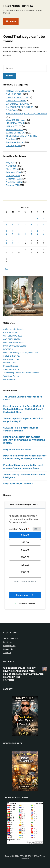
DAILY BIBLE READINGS (18, 104)
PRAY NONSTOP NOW (18, 6)
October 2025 (13, 185)
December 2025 (14, 179)
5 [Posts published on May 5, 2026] (19, 225)
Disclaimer (8, 642)
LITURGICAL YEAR (15, 123)
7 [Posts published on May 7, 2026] (31, 225)
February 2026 (13, 172)
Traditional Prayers (15, 142)
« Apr (6, 269)
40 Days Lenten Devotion (19, 91)
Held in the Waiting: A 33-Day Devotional (26, 113)
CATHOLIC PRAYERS (16, 101)
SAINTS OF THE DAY (16, 133)
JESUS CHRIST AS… (16, 120)
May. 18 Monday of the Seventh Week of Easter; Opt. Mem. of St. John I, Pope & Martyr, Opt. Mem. (24, 409)
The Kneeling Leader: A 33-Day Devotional (21, 373)
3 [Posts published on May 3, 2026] (7, 225)
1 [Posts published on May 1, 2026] (37, 218)
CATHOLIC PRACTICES (17, 97)
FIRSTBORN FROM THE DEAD (18, 484)
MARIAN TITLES (14, 126)
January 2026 (13, 176)
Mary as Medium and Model (17, 449)
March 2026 (12, 169)
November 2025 (14, 182)
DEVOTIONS (12, 110)
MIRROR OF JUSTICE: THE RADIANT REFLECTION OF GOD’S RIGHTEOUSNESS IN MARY (24, 440)
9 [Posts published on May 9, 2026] (44, 225)
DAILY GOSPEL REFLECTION (20, 107)
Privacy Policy (9, 646)
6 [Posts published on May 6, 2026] (25, 225)
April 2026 (11, 166)
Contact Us (8, 649)
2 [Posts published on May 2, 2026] (44, 218)
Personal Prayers (14, 130)
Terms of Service (10, 639)
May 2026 (11, 163)
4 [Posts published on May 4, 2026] (13, 225)
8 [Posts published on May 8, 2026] (38, 225)
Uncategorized (13, 146)
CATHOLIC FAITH (14, 94)
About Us (7, 653)
